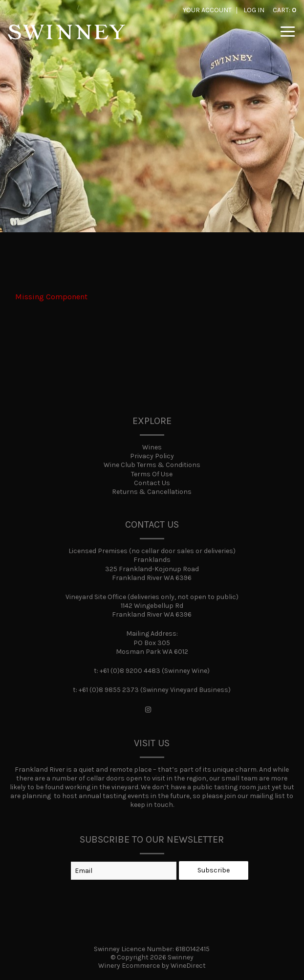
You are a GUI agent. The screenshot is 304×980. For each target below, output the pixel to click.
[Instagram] (148, 710)
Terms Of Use (152, 474)
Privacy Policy (152, 456)
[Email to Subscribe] (124, 871)
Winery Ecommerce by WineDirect (152, 966)
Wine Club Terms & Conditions (152, 465)
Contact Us (152, 483)
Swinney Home (66, 39)
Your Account (207, 10)
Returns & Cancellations (152, 492)
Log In (254, 10)
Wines (152, 447)
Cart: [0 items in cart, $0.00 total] (284, 10)
